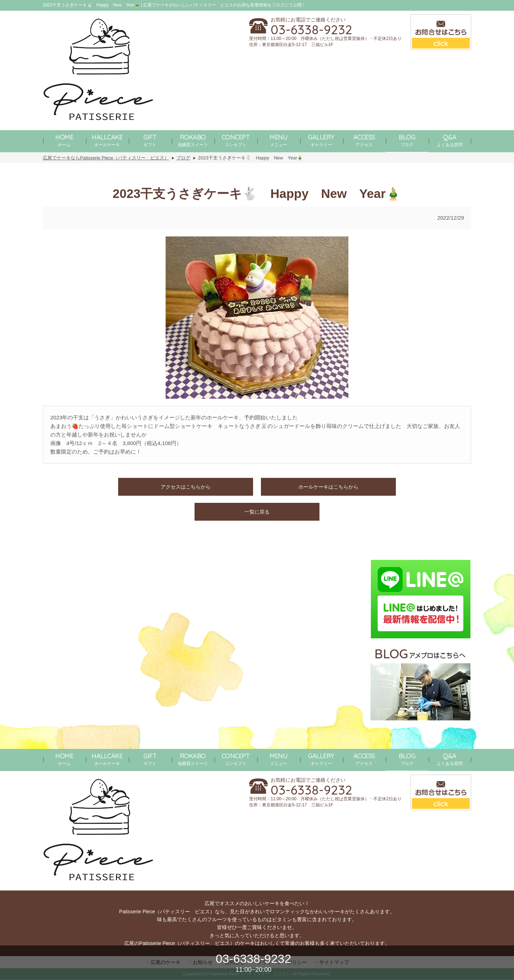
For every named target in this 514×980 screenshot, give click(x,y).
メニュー (278, 140)
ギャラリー (321, 140)
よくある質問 (450, 140)
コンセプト (236, 140)
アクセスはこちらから (186, 487)
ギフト (150, 140)
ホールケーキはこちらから (328, 487)
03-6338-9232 (311, 30)
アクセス (364, 140)
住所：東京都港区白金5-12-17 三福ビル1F (291, 45)
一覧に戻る (257, 512)
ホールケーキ (107, 140)
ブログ (407, 140)
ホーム (64, 140)
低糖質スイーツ (193, 140)
